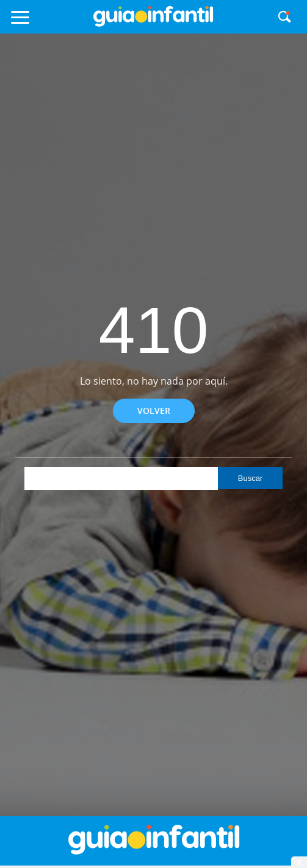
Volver (154, 411)
